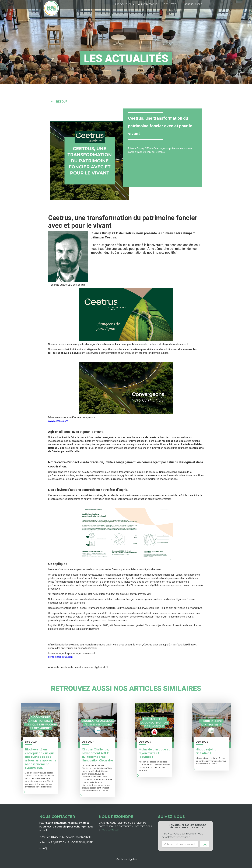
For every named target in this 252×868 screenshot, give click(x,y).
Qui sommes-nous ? (148, 4)
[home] (51, 8)
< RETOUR (59, 102)
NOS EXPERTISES (123, 4)
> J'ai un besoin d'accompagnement (65, 837)
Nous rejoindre (193, 4)
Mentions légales (126, 859)
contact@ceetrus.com (60, 657)
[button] (125, 4)
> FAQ (43, 848)
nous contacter (110, 830)
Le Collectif (169, 4)
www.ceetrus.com (58, 421)
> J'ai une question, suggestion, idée (66, 842)
